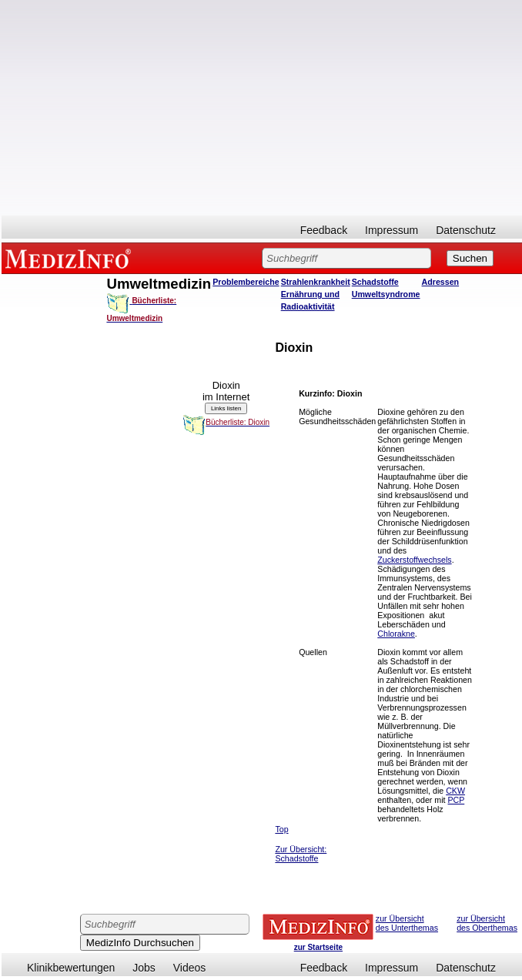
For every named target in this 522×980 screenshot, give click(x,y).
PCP (457, 800)
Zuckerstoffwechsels (414, 560)
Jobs (144, 968)
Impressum (391, 230)
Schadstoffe (375, 282)
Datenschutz (466, 230)
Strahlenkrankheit (316, 282)
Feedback (324, 230)
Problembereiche (246, 282)
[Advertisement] (262, 108)
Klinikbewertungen (71, 968)
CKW (455, 791)
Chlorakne (396, 634)
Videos (190, 968)
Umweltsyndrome (386, 294)
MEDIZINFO (71, 258)
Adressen (441, 282)
